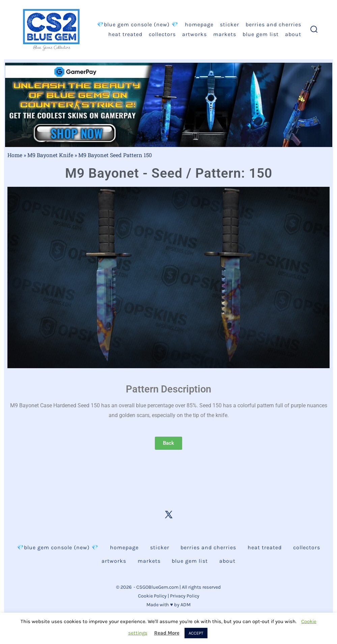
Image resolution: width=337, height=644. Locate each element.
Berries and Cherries (273, 24)
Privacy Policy (185, 596)
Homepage (199, 24)
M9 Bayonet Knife (50, 155)
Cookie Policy (152, 596)
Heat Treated (125, 34)
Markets (225, 34)
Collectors (162, 34)
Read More (167, 633)
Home (15, 155)
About (293, 34)
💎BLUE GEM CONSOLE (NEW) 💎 (138, 24)
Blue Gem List (261, 34)
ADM (186, 605)
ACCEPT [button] (196, 633)
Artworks (194, 34)
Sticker (230, 24)
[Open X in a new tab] (169, 515)
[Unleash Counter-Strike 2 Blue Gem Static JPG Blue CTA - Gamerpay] (169, 104)
